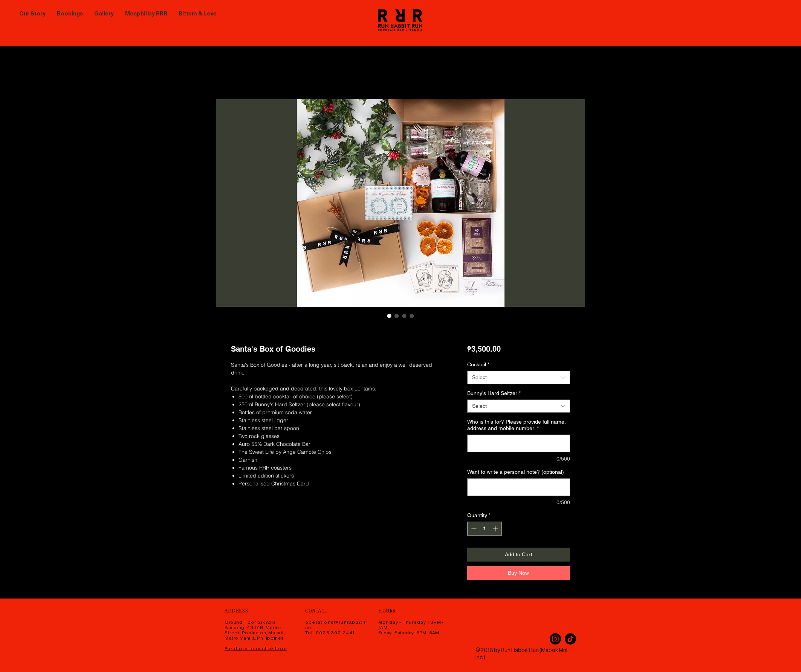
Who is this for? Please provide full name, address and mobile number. (517, 425)
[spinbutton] (485, 529)
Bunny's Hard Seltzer (494, 393)
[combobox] (519, 377)
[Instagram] (555, 639)
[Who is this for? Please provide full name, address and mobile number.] (519, 443)
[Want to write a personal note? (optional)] (519, 487)
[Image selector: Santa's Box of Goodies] (389, 316)
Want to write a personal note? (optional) (516, 472)
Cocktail (478, 364)
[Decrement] (473, 529)
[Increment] (496, 529)
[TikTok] (570, 639)
